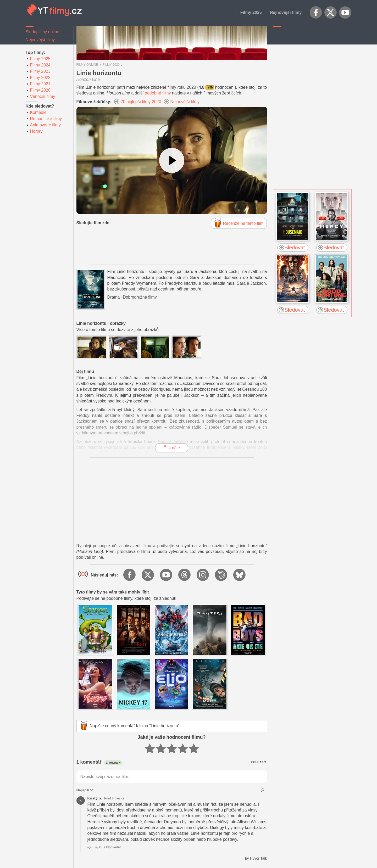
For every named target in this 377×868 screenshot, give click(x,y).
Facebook (316, 13)
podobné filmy (158, 93)
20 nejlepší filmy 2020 (141, 102)
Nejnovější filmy (286, 12)
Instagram (203, 575)
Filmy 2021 (40, 84)
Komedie (38, 112)
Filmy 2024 (40, 65)
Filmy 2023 (40, 71)
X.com (331, 13)
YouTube (345, 13)
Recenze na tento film (243, 223)
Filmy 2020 (40, 90)
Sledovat (295, 248)
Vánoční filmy (43, 96)
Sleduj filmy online (43, 32)
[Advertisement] (312, 109)
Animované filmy (45, 125)
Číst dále (172, 448)
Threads (185, 575)
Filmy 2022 (40, 78)
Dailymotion (221, 575)
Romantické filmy (46, 119)
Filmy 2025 (251, 12)
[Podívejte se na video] (172, 160)
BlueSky (240, 575)
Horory (36, 131)
